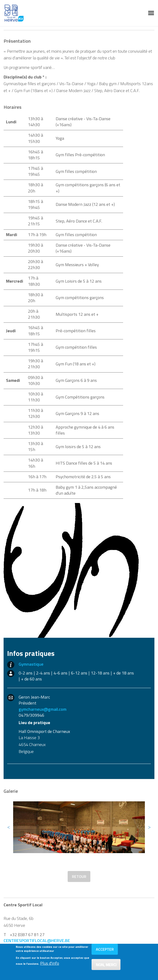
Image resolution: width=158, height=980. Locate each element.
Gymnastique (31, 664)
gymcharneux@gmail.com (43, 709)
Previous (9, 827)
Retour (79, 876)
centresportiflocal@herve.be (37, 941)
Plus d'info (50, 965)
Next (149, 827)
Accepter (105, 951)
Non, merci (106, 966)
